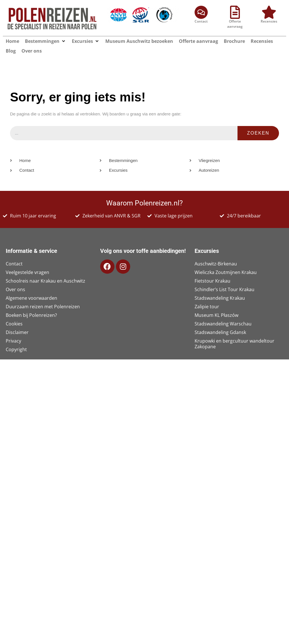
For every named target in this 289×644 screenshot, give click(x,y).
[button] (64, 41)
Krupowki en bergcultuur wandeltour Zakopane (234, 335)
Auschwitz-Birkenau (216, 255)
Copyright (16, 340)
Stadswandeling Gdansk (220, 323)
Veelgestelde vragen (27, 263)
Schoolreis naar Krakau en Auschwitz (45, 272)
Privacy (13, 332)
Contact (201, 21)
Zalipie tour (207, 297)
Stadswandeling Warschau (223, 315)
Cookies (14, 315)
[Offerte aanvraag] (235, 12)
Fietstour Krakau (212, 272)
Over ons (15, 280)
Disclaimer (17, 323)
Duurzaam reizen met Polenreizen (43, 297)
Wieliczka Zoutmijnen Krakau (226, 263)
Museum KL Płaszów (216, 306)
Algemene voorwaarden (31, 289)
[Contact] (201, 12)
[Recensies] (269, 12)
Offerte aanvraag (235, 24)
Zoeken (258, 124)
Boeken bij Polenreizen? (31, 306)
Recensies (269, 21)
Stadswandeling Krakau (220, 289)
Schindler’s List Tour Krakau (224, 280)
